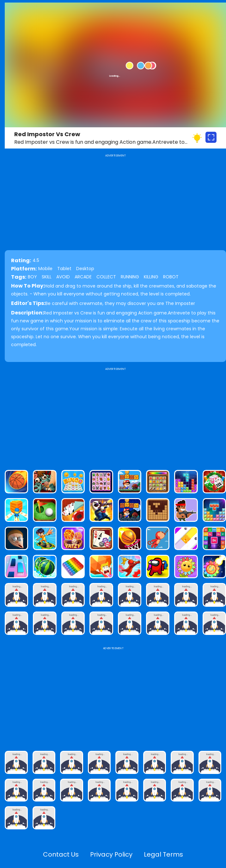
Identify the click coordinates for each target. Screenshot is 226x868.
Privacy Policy (111, 854)
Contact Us (61, 854)
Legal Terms (163, 854)
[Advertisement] (115, 416)
